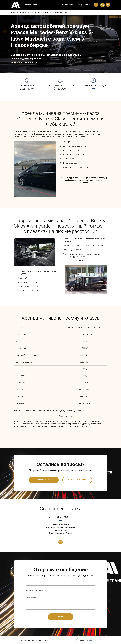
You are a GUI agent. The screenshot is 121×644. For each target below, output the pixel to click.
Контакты (66, 12)
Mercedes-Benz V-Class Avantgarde (24, 12)
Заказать (77, 12)
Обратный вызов (96, 5)
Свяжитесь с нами (77, 480)
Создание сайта (91, 640)
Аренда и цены (46, 12)
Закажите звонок (44, 480)
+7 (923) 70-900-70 (83, 5)
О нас (57, 12)
